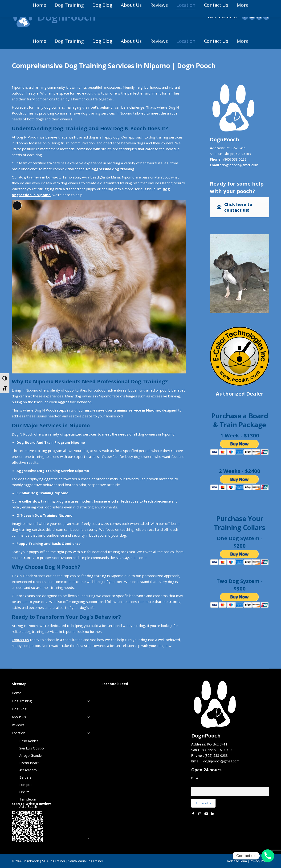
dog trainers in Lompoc (40, 177)
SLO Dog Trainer (54, 861)
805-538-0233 (223, 17)
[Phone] (268, 856)
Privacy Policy (260, 861)
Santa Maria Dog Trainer (86, 861)
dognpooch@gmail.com (240, 165)
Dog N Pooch (27, 137)
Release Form (237, 861)
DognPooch (31, 861)
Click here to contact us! (234, 207)
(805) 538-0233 (235, 159)
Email (195, 778)
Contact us (20, 640)
